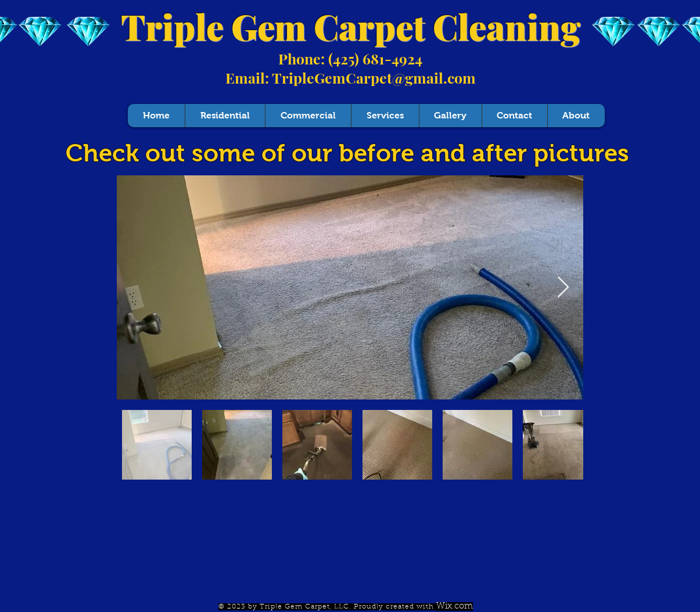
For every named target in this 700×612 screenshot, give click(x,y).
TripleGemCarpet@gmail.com (374, 78)
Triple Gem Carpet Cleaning (351, 26)
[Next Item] (563, 288)
